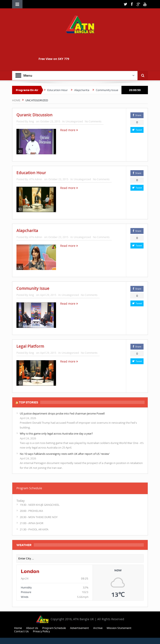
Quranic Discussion (46, 90)
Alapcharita (99, 90)
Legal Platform (30, 346)
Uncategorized (74, 121)
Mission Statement (119, 628)
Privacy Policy (41, 631)
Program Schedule (54, 628)
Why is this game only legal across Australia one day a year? (56, 434)
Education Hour (75, 90)
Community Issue (33, 288)
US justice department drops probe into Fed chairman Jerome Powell (62, 413)
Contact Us (21, 631)
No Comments (93, 121)
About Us (32, 628)
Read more (69, 130)
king (32, 121)
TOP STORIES (29, 402)
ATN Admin (36, 179)
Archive (98, 628)
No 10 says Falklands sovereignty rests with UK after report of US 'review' (65, 454)
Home (18, 628)
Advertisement (79, 628)
